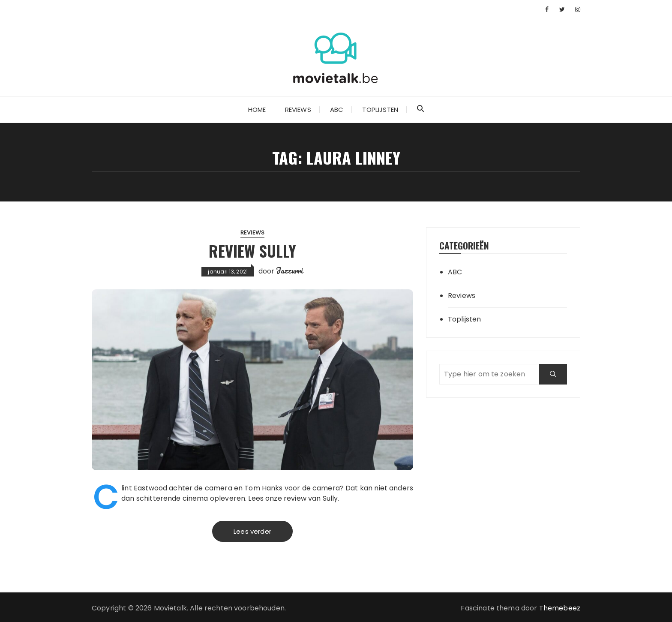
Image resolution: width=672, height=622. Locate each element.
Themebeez (560, 608)
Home (257, 110)
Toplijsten (380, 110)
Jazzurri (289, 270)
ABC (337, 110)
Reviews (298, 110)
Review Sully (252, 251)
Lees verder (252, 531)
